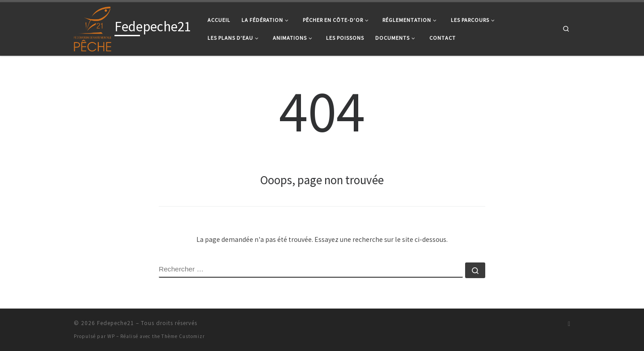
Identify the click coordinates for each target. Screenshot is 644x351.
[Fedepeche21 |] (93, 27)
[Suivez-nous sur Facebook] (569, 324)
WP (111, 336)
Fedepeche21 (116, 323)
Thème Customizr (183, 336)
